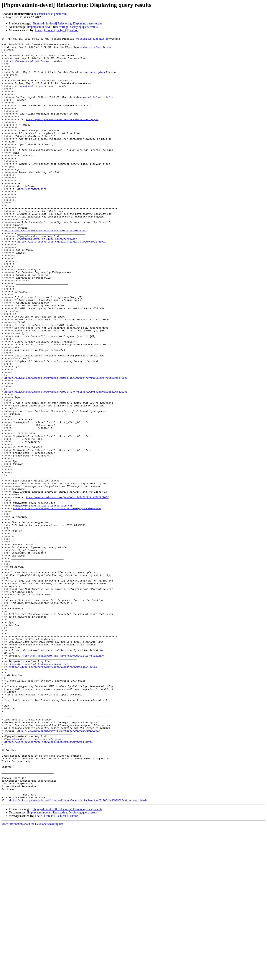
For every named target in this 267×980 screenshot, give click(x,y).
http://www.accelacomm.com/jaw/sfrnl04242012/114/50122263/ (46, 269)
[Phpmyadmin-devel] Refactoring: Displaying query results (67, 23)
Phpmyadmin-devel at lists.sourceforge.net (47, 279)
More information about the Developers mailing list (32, 977)
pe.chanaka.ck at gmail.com (50, 14)
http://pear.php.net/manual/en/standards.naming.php (62, 136)
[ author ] (74, 30)
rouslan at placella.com (93, 39)
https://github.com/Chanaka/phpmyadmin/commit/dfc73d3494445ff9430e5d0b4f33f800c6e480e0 (66, 446)
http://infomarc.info (32, 219)
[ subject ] (62, 30)
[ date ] (39, 30)
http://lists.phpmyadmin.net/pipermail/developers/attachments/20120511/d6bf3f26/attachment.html (78, 953)
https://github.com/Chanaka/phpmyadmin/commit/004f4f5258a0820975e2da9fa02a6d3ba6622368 (66, 463)
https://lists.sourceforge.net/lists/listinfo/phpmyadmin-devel (62, 283)
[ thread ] (50, 30)
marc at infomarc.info (96, 109)
